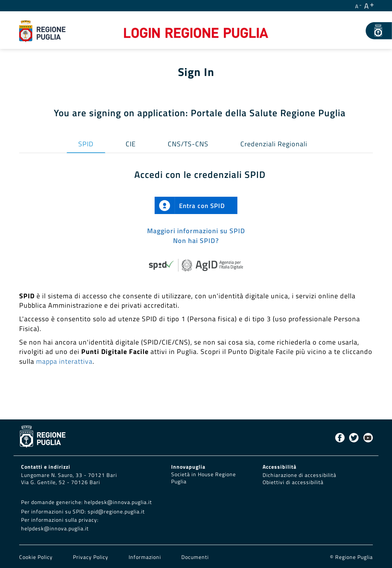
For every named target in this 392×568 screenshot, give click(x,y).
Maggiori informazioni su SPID (196, 231)
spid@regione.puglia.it (116, 512)
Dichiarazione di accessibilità (299, 475)
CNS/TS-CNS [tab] (188, 144)
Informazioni (145, 557)
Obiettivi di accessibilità (293, 482)
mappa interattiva (64, 361)
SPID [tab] (86, 144)
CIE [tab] (131, 144)
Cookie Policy (37, 557)
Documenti (195, 557)
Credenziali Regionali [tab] (274, 144)
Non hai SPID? (196, 241)
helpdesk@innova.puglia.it (118, 502)
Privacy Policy (91, 557)
